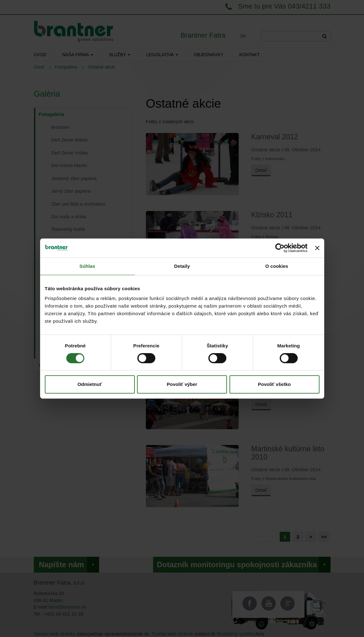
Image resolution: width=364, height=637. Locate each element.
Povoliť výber (182, 384)
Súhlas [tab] (87, 266)
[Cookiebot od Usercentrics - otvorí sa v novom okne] (280, 248)
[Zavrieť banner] (317, 248)
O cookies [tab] (277, 266)
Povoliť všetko (274, 384)
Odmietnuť (90, 384)
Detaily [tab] (182, 266)
